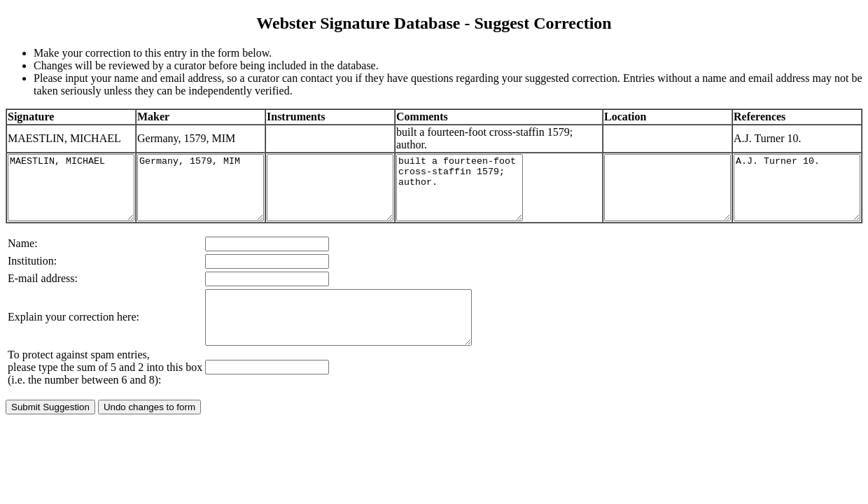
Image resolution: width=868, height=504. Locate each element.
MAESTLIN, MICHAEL (78, 194)
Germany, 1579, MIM (222, 194)
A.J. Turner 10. (796, 194)
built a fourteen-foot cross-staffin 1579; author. (509, 194)
